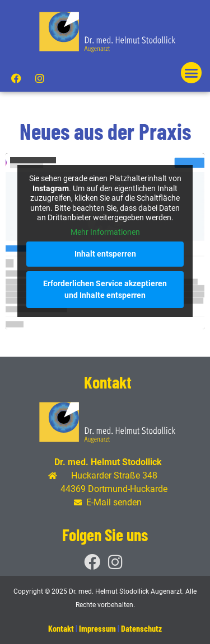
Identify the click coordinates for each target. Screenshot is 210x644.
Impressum (97, 628)
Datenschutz (141, 628)
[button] (192, 73)
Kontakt (61, 628)
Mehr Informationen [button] (105, 232)
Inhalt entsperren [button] (105, 254)
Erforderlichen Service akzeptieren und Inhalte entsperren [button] (105, 289)
